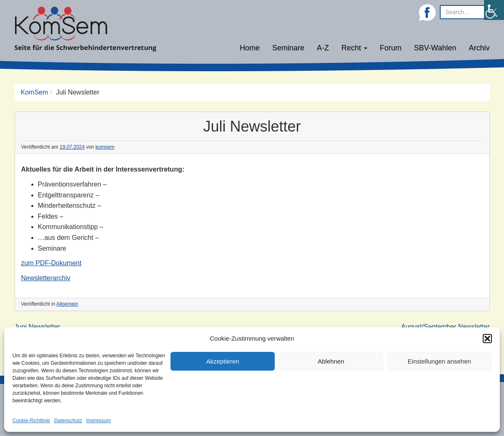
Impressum (99, 421)
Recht (354, 48)
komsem (105, 147)
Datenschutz (68, 421)
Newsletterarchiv (46, 278)
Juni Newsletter (37, 327)
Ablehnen (331, 361)
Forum (391, 48)
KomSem (35, 92)
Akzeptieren (222, 361)
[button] (487, 339)
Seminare (288, 48)
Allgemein (67, 304)
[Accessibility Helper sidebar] (494, 10)
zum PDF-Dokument (51, 263)
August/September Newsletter (445, 327)
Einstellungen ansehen (439, 361)
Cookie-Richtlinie (31, 421)
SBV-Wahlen (435, 48)
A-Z (323, 48)
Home (250, 48)
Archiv (479, 48)
